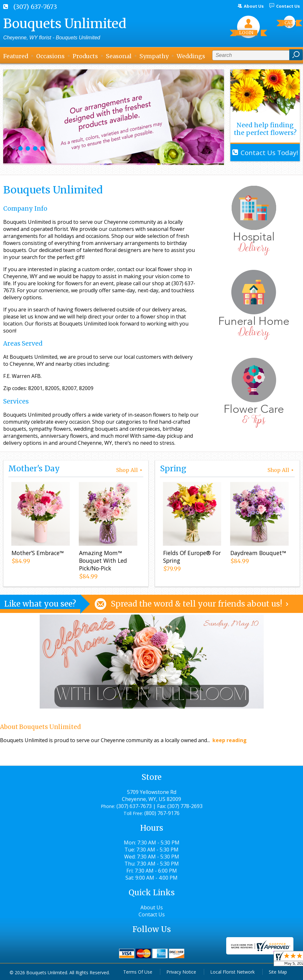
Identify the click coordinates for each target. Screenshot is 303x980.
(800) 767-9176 (162, 813)
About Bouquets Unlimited (40, 727)
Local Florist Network (232, 972)
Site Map (278, 972)
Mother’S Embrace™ (38, 553)
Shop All (130, 470)
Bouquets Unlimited (65, 24)
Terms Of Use (138, 972)
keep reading (230, 740)
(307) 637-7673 (35, 7)
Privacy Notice (181, 972)
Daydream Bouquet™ (258, 553)
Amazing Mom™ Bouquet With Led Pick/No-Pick (103, 561)
